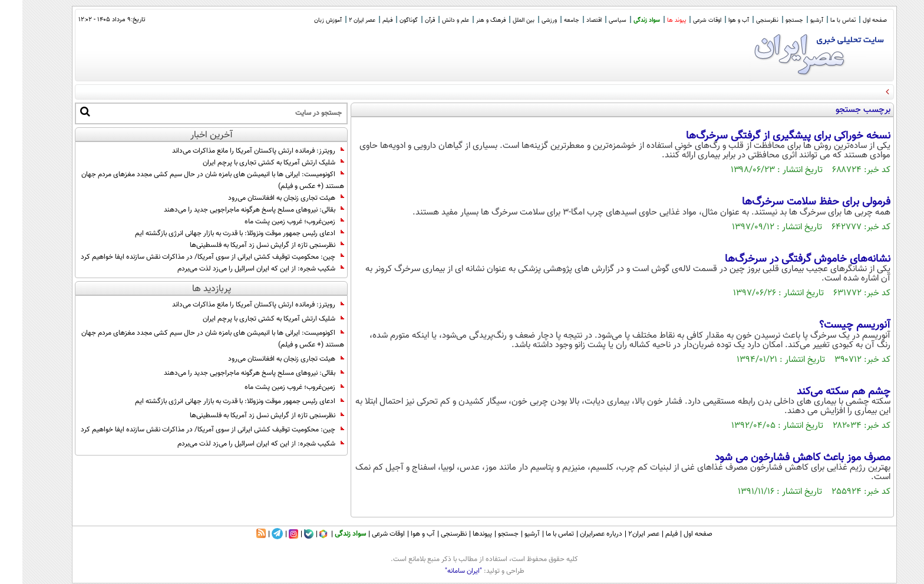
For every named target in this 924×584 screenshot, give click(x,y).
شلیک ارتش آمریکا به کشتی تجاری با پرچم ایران (251, 163)
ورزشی (527, 20)
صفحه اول (852, 20)
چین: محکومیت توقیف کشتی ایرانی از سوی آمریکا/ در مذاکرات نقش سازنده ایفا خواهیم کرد (190, 257)
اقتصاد (572, 20)
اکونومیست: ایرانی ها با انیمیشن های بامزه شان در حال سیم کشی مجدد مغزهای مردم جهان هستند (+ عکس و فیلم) (190, 180)
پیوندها (460, 534)
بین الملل (501, 20)
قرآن (407, 20)
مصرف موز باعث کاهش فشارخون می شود (780, 458)
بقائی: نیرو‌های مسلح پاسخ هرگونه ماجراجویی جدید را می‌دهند (232, 210)
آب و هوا (716, 20)
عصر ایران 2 (340, 20)
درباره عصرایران (579, 534)
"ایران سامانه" (441, 571)
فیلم (365, 20)
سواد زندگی (624, 20)
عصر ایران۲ (621, 534)
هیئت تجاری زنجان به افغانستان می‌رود (264, 198)
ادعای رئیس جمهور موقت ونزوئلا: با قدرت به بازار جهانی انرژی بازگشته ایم (217, 233)
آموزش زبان (306, 20)
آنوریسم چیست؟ (832, 325)
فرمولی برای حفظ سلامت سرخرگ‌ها (794, 202)
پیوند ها (654, 20)
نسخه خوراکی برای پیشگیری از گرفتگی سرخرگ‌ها (766, 136)
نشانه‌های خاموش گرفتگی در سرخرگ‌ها (785, 259)
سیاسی (595, 20)
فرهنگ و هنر (468, 20)
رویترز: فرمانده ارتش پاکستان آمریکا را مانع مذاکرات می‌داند (236, 151)
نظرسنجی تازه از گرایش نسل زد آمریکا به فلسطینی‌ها (245, 245)
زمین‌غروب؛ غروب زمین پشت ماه (272, 222)
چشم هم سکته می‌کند (821, 392)
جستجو (772, 20)
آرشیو (794, 20)
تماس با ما (821, 20)
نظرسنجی (745, 20)
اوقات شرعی (685, 20)
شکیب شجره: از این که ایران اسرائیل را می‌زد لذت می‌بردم (238, 269)
